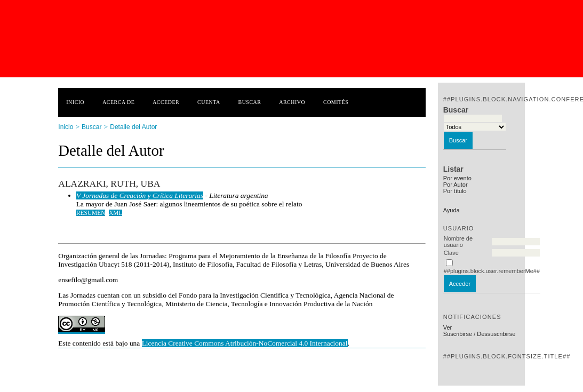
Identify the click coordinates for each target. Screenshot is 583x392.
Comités (336, 102)
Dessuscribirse (496, 334)
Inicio (75, 102)
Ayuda (452, 210)
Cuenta (209, 102)
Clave (451, 253)
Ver (448, 327)
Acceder (166, 102)
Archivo (292, 102)
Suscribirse (458, 334)
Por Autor (456, 185)
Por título (455, 191)
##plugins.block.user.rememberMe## (492, 271)
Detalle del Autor (133, 127)
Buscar (250, 102)
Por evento (457, 178)
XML (115, 213)
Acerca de (118, 102)
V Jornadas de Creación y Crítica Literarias (140, 195)
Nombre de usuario (458, 242)
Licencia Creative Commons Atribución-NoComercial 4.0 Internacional (245, 343)
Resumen (91, 213)
